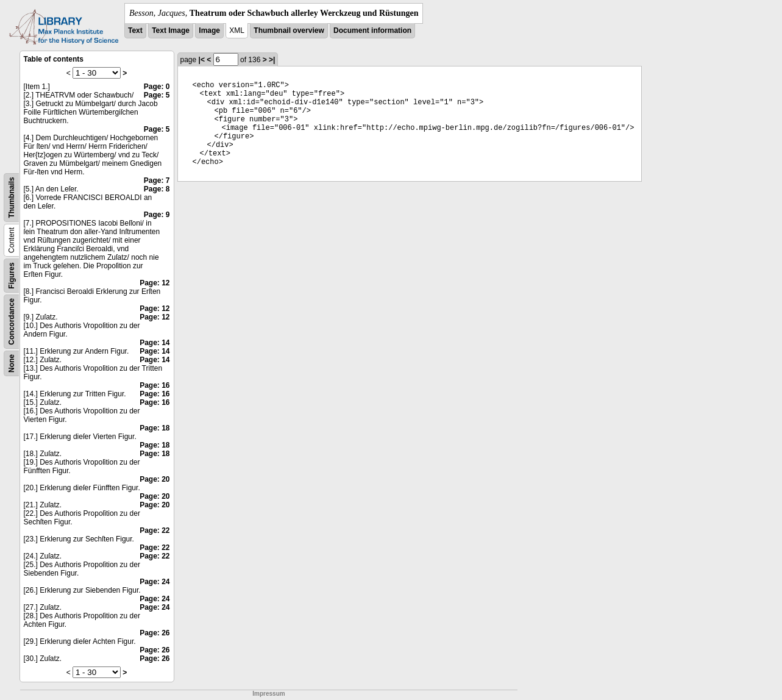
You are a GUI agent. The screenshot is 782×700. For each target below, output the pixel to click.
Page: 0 (157, 87)
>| (272, 60)
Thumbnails (12, 197)
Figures (12, 275)
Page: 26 (155, 633)
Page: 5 (157, 95)
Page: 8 (157, 189)
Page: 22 (155, 530)
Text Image (171, 30)
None (12, 363)
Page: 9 (157, 215)
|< (202, 60)
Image (209, 30)
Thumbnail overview (289, 30)
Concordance (12, 322)
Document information (372, 30)
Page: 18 (155, 428)
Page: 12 (155, 283)
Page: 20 (155, 479)
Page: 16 (155, 385)
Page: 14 (155, 343)
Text (135, 30)
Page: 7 (157, 180)
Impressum (268, 694)
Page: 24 (155, 582)
